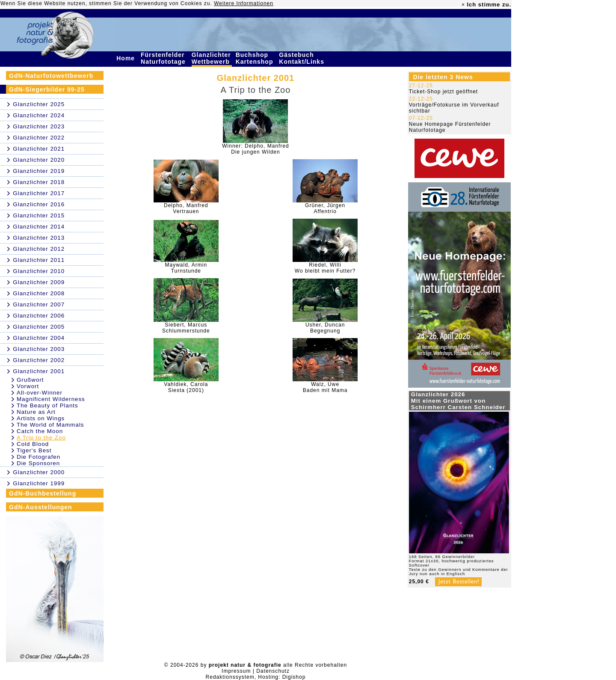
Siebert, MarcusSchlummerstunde (186, 328)
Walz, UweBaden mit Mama (325, 387)
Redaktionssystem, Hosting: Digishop (256, 677)
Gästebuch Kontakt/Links (302, 58)
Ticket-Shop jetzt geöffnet (443, 92)
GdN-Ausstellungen (41, 507)
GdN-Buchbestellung (43, 493)
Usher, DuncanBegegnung (325, 328)
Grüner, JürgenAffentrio (325, 208)
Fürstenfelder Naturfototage (164, 58)
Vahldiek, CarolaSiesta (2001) (186, 387)
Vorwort (28, 386)
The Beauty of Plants (47, 405)
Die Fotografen (38, 457)
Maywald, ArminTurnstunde (186, 268)
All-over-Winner (40, 393)
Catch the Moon (40, 431)
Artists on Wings (41, 418)
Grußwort (30, 380)
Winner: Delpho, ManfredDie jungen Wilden (255, 149)
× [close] (463, 5)
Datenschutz (273, 671)
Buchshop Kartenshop (256, 58)
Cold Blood (33, 444)
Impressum (236, 671)
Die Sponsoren (38, 463)
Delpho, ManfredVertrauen (186, 208)
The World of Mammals (50, 425)
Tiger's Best (34, 450)
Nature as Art (36, 412)
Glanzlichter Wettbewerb (212, 58)
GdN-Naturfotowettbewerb (51, 76)
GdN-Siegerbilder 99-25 (47, 89)
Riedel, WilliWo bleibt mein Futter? (325, 268)
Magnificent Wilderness (51, 399)
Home (127, 58)
